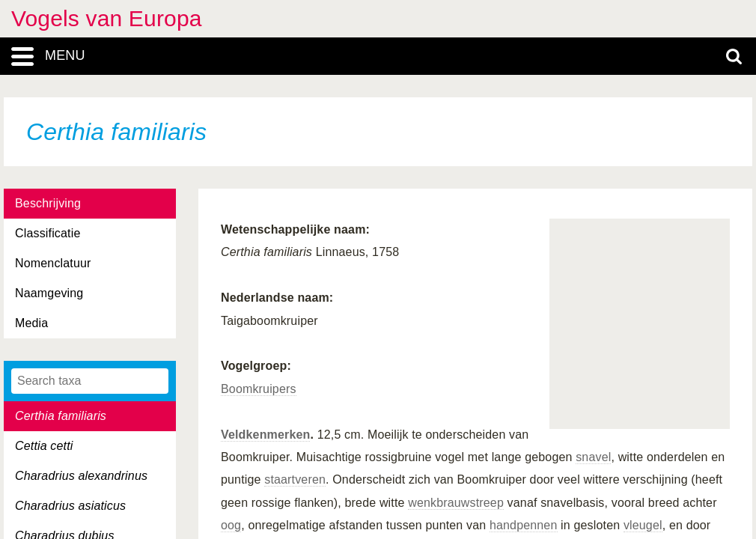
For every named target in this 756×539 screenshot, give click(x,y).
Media (31, 323)
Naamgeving (49, 293)
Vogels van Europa (107, 18)
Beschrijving (48, 203)
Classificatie (48, 233)
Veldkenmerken (265, 435)
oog (231, 525)
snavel (593, 457)
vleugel (643, 525)
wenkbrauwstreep (456, 503)
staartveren (295, 479)
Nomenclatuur (53, 263)
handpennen (524, 525)
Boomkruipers (259, 389)
